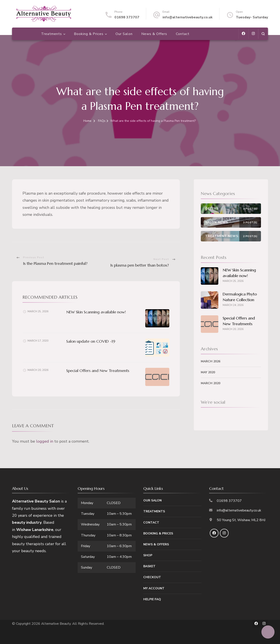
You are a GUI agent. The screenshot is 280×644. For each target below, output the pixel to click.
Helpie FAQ (152, 599)
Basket (149, 566)
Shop (148, 555)
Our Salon (124, 34)
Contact (183, 34)
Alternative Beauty (56, 624)
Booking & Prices (89, 34)
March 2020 (211, 383)
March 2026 (211, 361)
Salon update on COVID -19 (91, 341)
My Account (154, 588)
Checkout (152, 577)
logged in (45, 441)
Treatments (52, 34)
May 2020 (208, 372)
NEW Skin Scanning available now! (96, 312)
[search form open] (263, 34)
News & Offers (154, 34)
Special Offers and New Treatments (98, 371)
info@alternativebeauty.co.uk (188, 17)
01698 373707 (127, 17)
